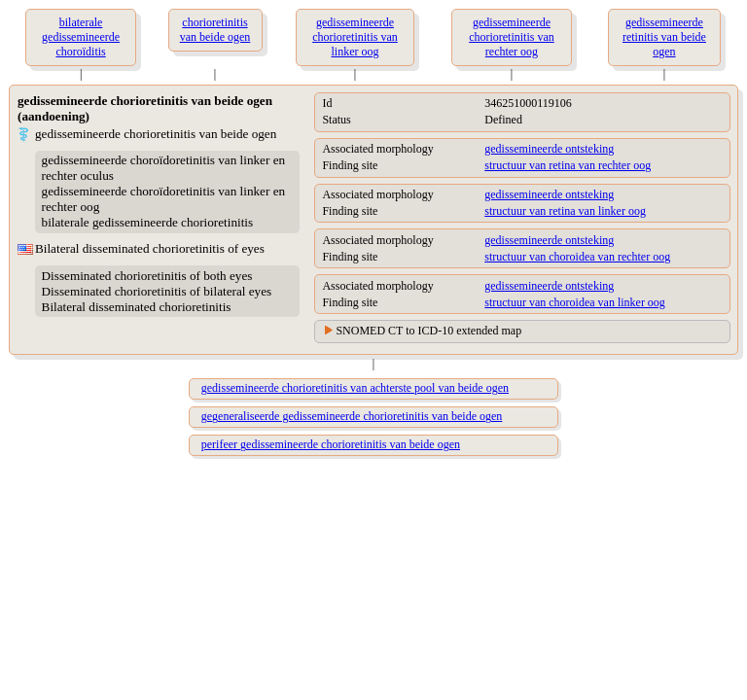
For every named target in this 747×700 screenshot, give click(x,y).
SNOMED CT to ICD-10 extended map (428, 331)
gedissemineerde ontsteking (549, 149)
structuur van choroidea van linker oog (575, 302)
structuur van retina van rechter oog (568, 165)
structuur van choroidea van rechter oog (577, 257)
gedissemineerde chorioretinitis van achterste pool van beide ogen (355, 388)
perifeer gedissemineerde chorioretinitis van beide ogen (331, 444)
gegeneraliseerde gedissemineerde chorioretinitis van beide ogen (352, 416)
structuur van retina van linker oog (565, 211)
